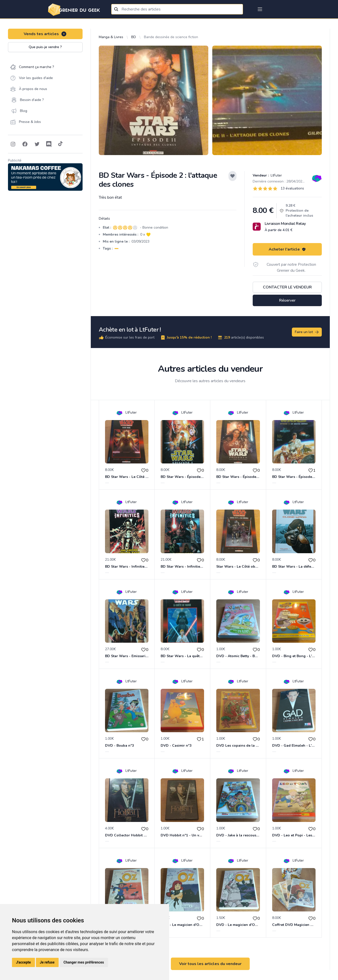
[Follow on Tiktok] (60, 144)
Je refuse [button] (47, 962)
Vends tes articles (45, 34)
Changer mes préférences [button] (84, 962)
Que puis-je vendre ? (45, 47)
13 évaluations (292, 188)
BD (134, 37)
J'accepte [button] (23, 962)
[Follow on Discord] (49, 144)
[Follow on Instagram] (13, 144)
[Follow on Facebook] (25, 144)
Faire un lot (307, 332)
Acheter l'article (287, 249)
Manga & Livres (111, 37)
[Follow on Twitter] (37, 144)
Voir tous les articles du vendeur (210, 964)
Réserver (287, 300)
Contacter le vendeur (287, 287)
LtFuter (276, 175)
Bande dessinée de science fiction (171, 37)
